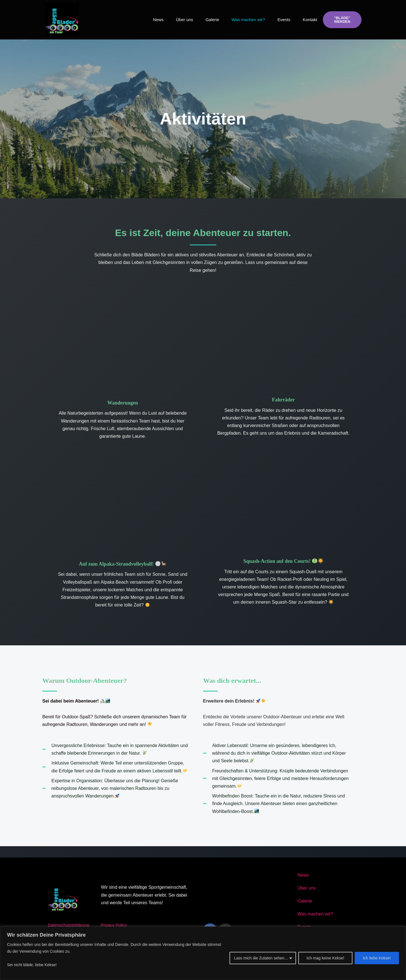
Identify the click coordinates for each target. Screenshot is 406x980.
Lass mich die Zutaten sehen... (261, 958)
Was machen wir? (248, 20)
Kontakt (310, 20)
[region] (203, 953)
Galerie (212, 20)
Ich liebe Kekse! (377, 958)
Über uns (185, 20)
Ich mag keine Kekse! (325, 958)
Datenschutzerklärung (70, 925)
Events (284, 20)
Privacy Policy (117, 925)
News (158, 20)
